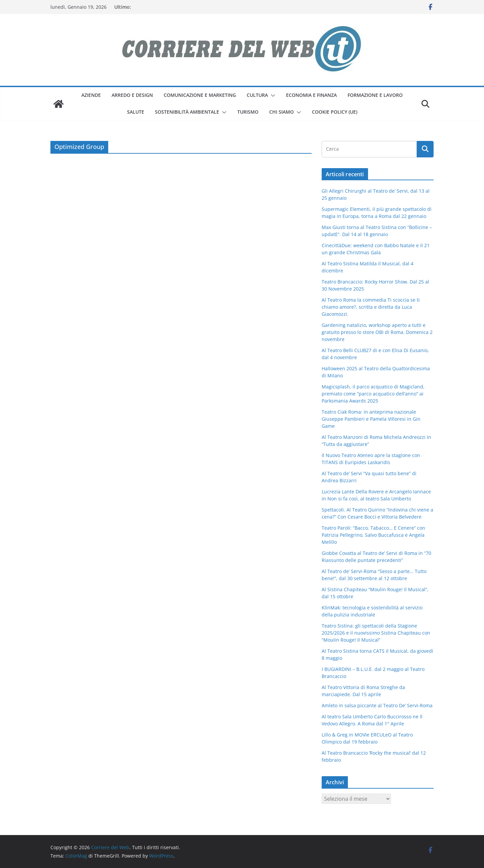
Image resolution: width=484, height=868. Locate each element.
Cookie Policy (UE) (335, 112)
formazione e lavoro (375, 95)
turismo (248, 112)
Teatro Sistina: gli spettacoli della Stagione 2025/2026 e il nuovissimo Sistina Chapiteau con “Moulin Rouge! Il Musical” (376, 633)
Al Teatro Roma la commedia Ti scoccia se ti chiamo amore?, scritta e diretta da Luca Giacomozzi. (371, 307)
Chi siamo (281, 112)
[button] (272, 96)
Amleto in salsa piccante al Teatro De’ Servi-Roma (377, 705)
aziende (91, 95)
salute (136, 112)
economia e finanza (311, 95)
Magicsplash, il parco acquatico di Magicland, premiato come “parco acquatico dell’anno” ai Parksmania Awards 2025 (373, 394)
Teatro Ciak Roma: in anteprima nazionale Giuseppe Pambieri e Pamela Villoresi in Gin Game (371, 419)
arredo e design (132, 95)
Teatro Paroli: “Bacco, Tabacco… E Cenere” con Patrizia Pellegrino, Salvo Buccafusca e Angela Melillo (373, 535)
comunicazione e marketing (200, 95)
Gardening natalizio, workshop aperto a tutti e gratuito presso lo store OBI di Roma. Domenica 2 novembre (377, 332)
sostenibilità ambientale (187, 112)
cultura (257, 95)
